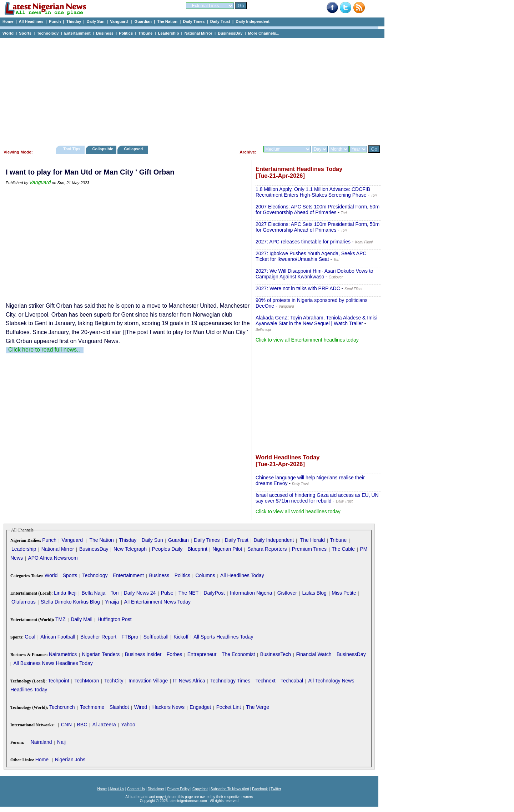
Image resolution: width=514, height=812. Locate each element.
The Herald (313, 540)
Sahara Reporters (267, 549)
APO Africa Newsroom (53, 558)
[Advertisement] (189, 90)
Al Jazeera (104, 725)
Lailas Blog (314, 593)
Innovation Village (148, 681)
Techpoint (59, 681)
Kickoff (181, 637)
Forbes (175, 654)
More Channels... (264, 33)
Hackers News (168, 707)
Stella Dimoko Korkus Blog (70, 602)
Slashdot (119, 707)
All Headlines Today (242, 575)
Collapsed (134, 149)
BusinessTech (276, 654)
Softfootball (156, 637)
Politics (126, 33)
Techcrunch (62, 707)
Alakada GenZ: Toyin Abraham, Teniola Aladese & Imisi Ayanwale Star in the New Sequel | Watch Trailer (316, 321)
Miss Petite (344, 593)
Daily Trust (220, 21)
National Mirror (198, 33)
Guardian (143, 21)
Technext (266, 681)
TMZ (61, 619)
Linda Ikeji (65, 593)
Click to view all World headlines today (298, 511)
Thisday (74, 21)
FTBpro (130, 637)
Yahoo (128, 725)
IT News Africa (189, 681)
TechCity (114, 681)
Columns (205, 575)
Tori (115, 593)
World (8, 33)
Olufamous (24, 602)
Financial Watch (314, 654)
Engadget (200, 707)
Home (8, 21)
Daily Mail (82, 619)
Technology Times (230, 681)
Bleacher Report (98, 637)
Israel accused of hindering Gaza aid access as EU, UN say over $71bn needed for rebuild (317, 498)
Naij (61, 742)
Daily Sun (96, 21)
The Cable (343, 549)
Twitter (276, 789)
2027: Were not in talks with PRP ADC (298, 288)
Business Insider (143, 654)
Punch (55, 21)
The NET (188, 593)
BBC (82, 725)
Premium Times (309, 549)
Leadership (169, 33)
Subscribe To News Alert (230, 789)
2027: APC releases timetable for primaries (303, 242)
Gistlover (287, 593)
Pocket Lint (229, 707)
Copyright (200, 789)
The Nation (167, 21)
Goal (30, 637)
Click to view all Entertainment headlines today (307, 340)
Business (105, 33)
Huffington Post (114, 619)
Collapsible (103, 149)
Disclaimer (156, 789)
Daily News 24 (140, 593)
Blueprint (198, 549)
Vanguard (119, 21)
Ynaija (112, 602)
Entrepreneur (202, 654)
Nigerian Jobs (70, 760)
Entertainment (77, 33)
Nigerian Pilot (227, 549)
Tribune (146, 33)
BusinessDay (230, 33)
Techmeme (92, 707)
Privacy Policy (178, 789)
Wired (141, 707)
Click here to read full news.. (44, 350)
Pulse (167, 593)
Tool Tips (72, 149)
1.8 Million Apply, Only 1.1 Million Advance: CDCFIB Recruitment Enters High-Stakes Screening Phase (313, 192)
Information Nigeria (251, 593)
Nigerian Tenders (101, 654)
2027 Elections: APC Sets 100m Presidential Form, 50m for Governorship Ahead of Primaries (318, 227)
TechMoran (87, 681)
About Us (117, 789)
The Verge (258, 707)
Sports (25, 33)
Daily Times (194, 21)
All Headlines (31, 21)
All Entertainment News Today (158, 602)
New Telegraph (130, 549)
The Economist (238, 654)
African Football (58, 637)
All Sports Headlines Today (223, 637)
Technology (48, 33)
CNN (66, 725)
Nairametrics (63, 654)
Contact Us (136, 789)
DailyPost (214, 593)
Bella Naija (93, 593)
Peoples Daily (167, 549)
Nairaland (41, 742)
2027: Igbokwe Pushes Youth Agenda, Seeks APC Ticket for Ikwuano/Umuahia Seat (311, 256)
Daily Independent (253, 21)
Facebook (260, 789)
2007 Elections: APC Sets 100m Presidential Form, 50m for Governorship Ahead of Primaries (318, 210)
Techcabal (292, 681)
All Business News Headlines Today (53, 663)
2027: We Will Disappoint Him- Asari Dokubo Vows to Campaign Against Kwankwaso (314, 274)
